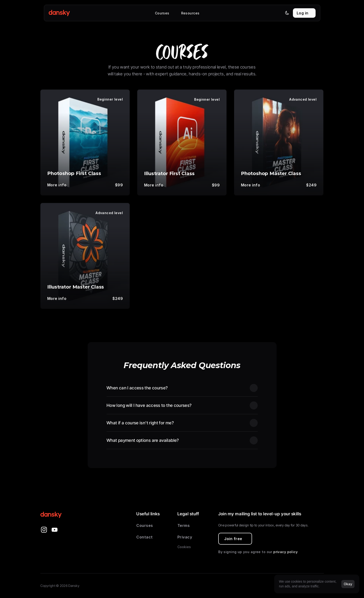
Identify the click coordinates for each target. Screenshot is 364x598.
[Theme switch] (287, 13)
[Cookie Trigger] (184, 547)
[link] (59, 185)
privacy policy (285, 552)
